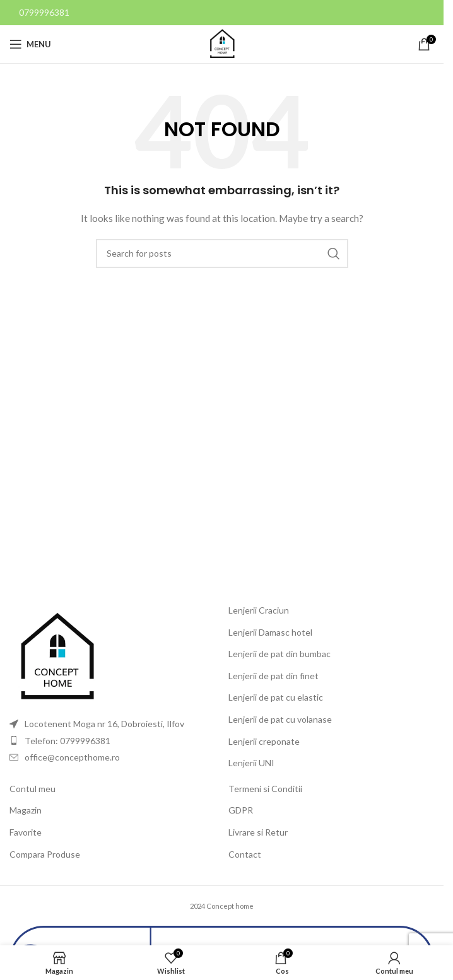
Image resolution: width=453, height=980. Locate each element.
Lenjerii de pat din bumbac (279, 654)
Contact (245, 854)
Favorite (26, 832)
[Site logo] (222, 43)
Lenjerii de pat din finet (274, 676)
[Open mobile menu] (30, 44)
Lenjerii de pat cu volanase (280, 719)
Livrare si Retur (258, 832)
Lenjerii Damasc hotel (270, 632)
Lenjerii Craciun (259, 610)
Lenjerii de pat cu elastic (276, 697)
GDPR (241, 810)
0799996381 (44, 12)
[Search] (222, 254)
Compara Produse (45, 854)
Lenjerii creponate (264, 741)
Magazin (26, 810)
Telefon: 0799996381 (68, 741)
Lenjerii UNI (251, 763)
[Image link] (57, 657)
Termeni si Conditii (265, 789)
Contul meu (32, 789)
